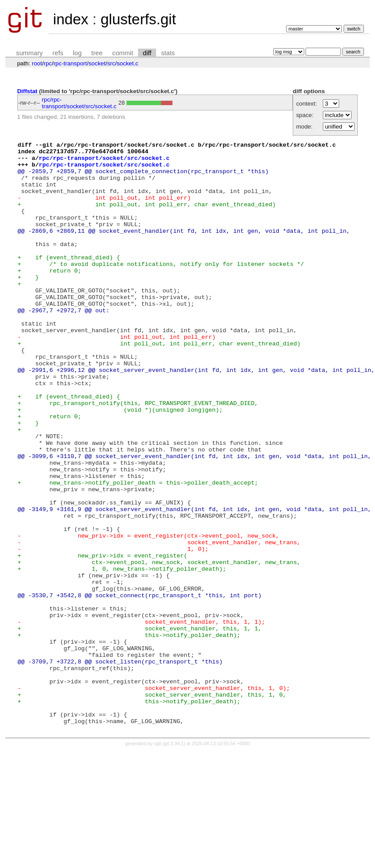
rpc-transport (70, 63)
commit (123, 53)
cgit (158, 860)
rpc (48, 63)
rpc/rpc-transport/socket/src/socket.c (79, 103)
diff (147, 53)
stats (168, 53)
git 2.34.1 (174, 860)
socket (97, 63)
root (37, 63)
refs (58, 53)
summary (29, 53)
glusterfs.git (138, 19)
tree (97, 53)
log (77, 53)
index (71, 19)
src (111, 63)
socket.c (128, 63)
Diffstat (27, 91)
